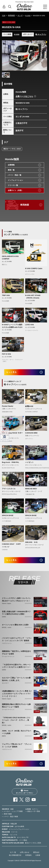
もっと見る (12, 372)
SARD (4, 617)
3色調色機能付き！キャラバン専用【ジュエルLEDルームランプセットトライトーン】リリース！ (17, 694)
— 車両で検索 (7, 814)
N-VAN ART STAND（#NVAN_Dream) (33, 297)
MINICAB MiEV (31, 489)
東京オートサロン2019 (12, 149)
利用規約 (28, 855)
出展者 (38, 855)
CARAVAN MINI (31, 433)
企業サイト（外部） (15, 190)
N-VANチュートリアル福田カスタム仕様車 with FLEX (12, 326)
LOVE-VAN (30, 325)
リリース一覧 (13, 185)
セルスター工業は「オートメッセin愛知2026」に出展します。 (16, 679)
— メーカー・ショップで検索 (12, 811)
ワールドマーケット (8, 656)
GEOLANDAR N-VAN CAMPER (10, 258)
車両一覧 (11, 170)
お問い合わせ (25, 852)
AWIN (4, 736)
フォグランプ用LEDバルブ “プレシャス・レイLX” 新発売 (17, 745)
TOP (4, 16)
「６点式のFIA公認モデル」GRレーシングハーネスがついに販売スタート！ (16, 666)
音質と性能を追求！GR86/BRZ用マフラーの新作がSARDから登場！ (16, 613)
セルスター (5, 683)
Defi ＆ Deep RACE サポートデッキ (12, 434)
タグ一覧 (13, 852)
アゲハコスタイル (9, 489)
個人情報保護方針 (15, 855)
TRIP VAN (6, 295)
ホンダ (20, 15)
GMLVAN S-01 (31, 542)
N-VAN (28, 16)
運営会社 (36, 852)
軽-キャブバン (41, 34)
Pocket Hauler (8, 406)
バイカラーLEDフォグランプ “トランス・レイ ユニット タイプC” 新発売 (17, 639)
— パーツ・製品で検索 (10, 817)
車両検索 (11, 15)
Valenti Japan (6, 603)
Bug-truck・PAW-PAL (11, 462)
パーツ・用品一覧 (15, 175)
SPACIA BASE (8, 515)
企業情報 (11, 165)
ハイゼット (29, 462)
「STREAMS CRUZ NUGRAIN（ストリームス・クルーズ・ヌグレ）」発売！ (16, 720)
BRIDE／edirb (7, 627)
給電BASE (29, 406)
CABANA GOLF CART (11, 544)
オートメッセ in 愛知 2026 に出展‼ (15, 625)
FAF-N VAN (6, 354)
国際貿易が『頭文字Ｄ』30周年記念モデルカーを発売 (16, 653)
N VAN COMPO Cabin (34, 268)
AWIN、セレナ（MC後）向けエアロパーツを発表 (16, 732)
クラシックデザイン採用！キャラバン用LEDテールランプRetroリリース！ (16, 600)
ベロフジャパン (7, 643)
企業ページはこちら (24, 96)
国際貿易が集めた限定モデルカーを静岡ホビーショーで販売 (16, 706)
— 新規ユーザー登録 (33, 811)
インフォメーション (15, 180)
